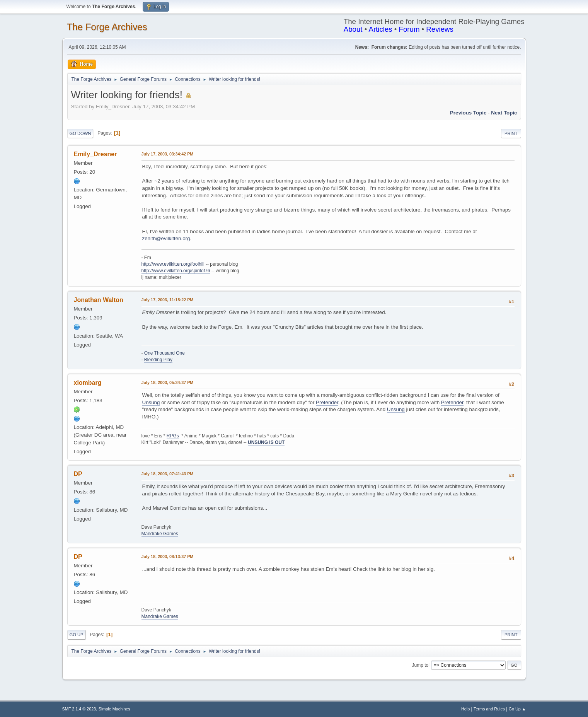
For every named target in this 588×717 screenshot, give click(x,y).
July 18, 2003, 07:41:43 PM (168, 474)
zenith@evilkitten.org (166, 238)
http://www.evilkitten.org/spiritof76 (176, 271)
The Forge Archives (107, 27)
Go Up (77, 635)
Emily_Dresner (95, 154)
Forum (409, 29)
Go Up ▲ (517, 709)
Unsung (151, 402)
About (353, 29)
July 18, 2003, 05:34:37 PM (168, 382)
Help (465, 709)
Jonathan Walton (99, 300)
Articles (380, 29)
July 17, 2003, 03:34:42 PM (168, 154)
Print (511, 133)
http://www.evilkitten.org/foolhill (173, 264)
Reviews (440, 29)
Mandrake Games (160, 534)
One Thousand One (164, 353)
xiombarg (88, 383)
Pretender (327, 402)
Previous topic (468, 113)
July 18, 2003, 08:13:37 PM (168, 557)
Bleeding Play (158, 360)
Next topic (504, 113)
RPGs (173, 436)
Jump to (420, 665)
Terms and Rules (489, 709)
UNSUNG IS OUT (266, 442)
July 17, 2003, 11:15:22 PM (168, 300)
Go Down (80, 133)
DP (78, 474)
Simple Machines (114, 709)
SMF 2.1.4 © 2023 (79, 709)
